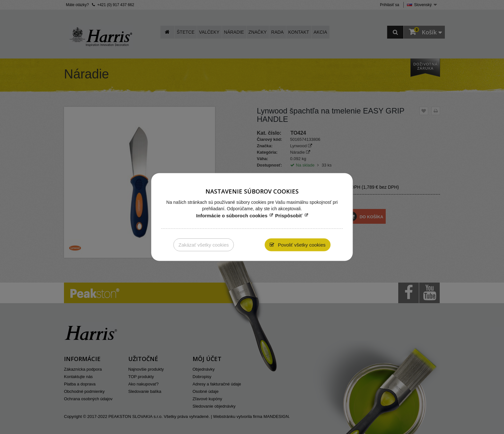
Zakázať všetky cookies (204, 245)
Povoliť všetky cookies (301, 245)
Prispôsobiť (289, 216)
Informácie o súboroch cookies (232, 216)
